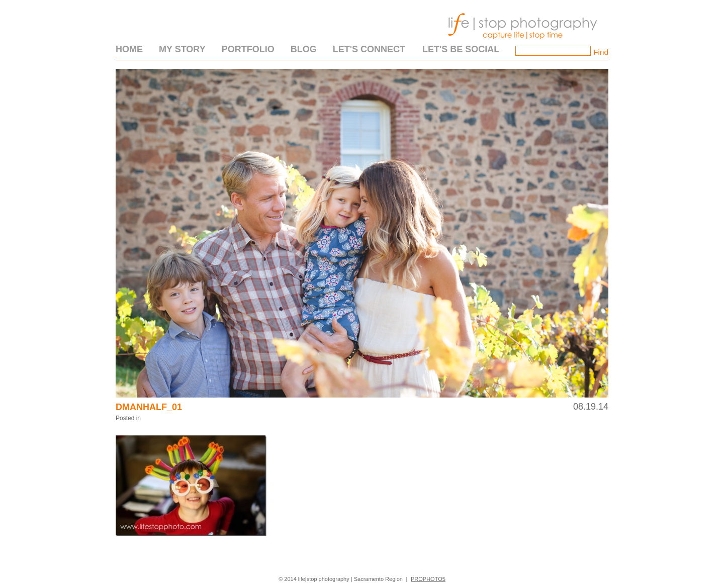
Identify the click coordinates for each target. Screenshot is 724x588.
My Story (182, 49)
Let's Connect (369, 49)
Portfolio (248, 49)
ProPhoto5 (428, 579)
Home (129, 49)
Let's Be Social (461, 49)
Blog (304, 49)
